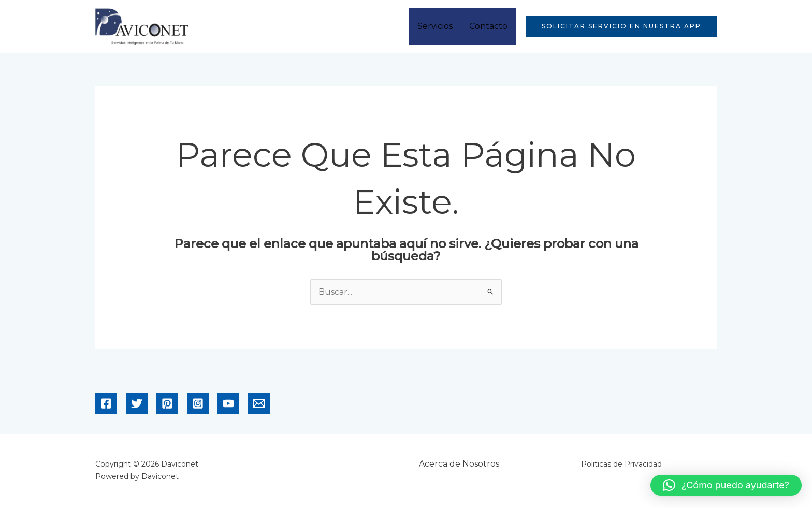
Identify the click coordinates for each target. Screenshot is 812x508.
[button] (621, 26)
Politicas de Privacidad (621, 464)
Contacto (488, 26)
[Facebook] (106, 403)
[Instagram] (198, 403)
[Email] (259, 403)
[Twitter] (137, 403)
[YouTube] (228, 403)
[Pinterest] (167, 403)
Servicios (435, 26)
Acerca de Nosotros (459, 464)
